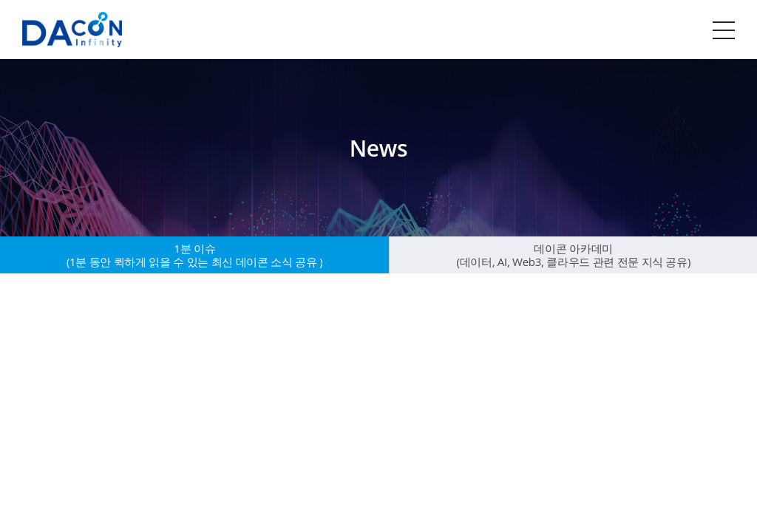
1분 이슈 (195, 255)
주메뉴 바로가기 (0, 0)
